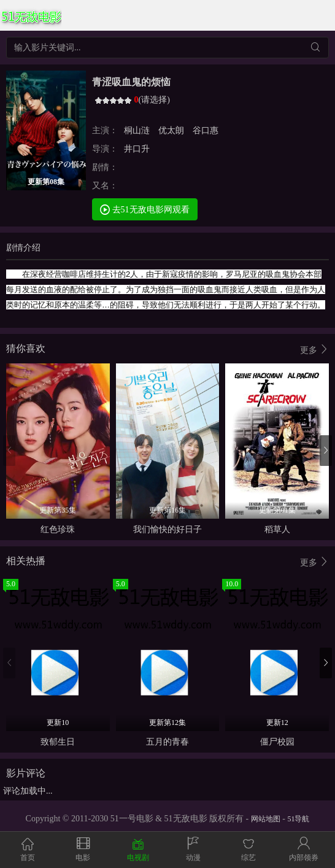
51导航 (298, 819)
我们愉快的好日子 (167, 529)
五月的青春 (167, 742)
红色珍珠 (58, 529)
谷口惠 (205, 130)
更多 (315, 350)
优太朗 (171, 130)
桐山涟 (138, 130)
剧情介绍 (23, 248)
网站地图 (266, 819)
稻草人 (277, 529)
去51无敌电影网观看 (145, 209)
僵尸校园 (277, 742)
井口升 (138, 149)
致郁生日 (58, 742)
